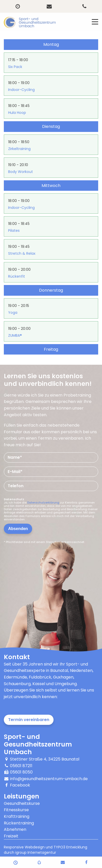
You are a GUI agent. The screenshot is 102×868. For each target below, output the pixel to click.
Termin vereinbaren (29, 720)
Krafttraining (17, 816)
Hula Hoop (17, 113)
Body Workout (21, 172)
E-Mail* (15, 472)
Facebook (20, 785)
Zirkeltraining (19, 149)
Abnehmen (15, 829)
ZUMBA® (15, 335)
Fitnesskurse (16, 810)
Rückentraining (19, 823)
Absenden (18, 529)
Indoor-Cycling (21, 90)
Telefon (16, 486)
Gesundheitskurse (22, 803)
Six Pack (15, 67)
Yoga (13, 313)
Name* (15, 457)
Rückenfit (17, 276)
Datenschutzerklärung (43, 503)
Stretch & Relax (22, 253)
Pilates (14, 230)
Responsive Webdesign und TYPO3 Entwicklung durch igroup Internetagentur (46, 850)
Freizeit (11, 836)
